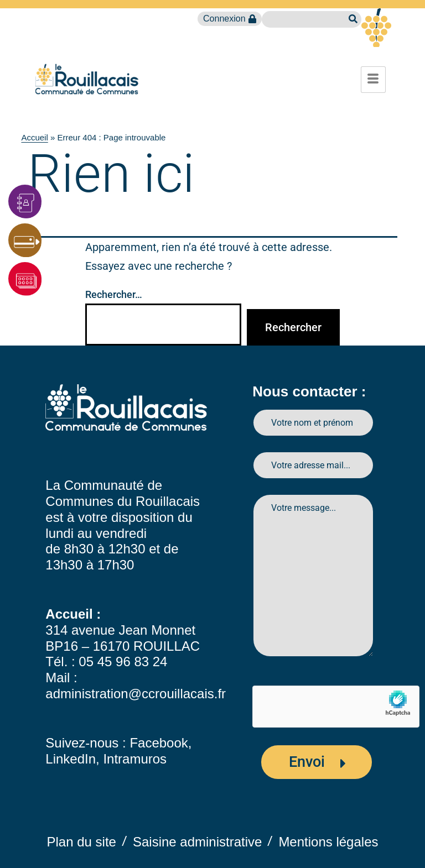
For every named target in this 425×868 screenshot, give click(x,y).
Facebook (159, 743)
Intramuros (135, 759)
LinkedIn (71, 759)
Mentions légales (328, 842)
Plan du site (82, 842)
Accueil (34, 137)
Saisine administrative (197, 842)
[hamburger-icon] (373, 80)
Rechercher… (114, 294)
